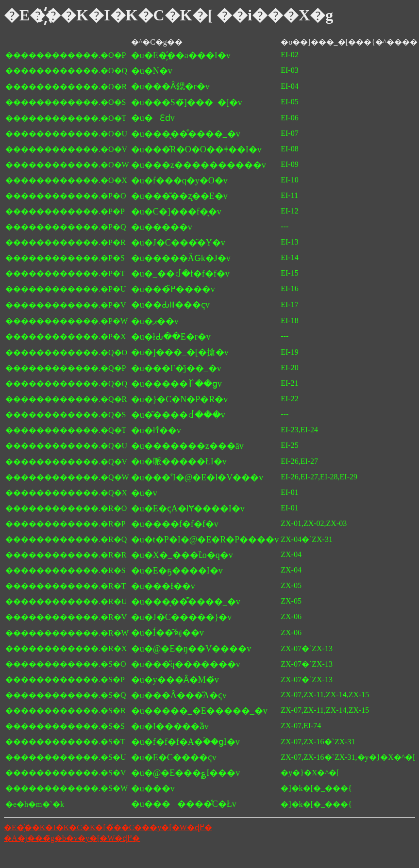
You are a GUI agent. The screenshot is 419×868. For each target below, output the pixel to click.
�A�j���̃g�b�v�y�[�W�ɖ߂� (72, 838)
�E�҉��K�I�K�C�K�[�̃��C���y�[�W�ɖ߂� (108, 827)
